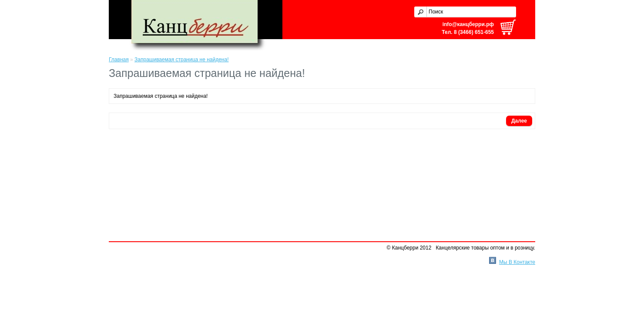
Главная (119, 60)
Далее (519, 121)
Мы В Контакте (517, 262)
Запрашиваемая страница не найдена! (181, 60)
